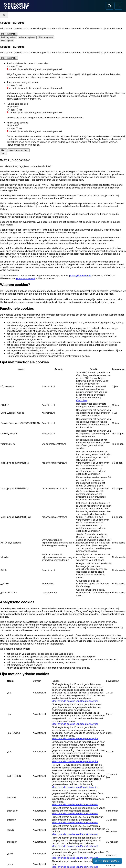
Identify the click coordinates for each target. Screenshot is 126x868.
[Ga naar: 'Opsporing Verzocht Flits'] (48, 644)
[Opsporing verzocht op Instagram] (77, 837)
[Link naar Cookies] (32, 842)
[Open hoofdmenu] (118, 6)
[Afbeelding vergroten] (120, 226)
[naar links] (118, 581)
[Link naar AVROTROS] (53, 858)
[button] (4, 532)
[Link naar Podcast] (32, 812)
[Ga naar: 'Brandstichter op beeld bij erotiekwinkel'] (18, 644)
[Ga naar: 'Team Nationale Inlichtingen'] (103, 734)
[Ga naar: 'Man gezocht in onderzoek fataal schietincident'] (18, 685)
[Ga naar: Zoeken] (109, 6)
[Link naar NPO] (72, 858)
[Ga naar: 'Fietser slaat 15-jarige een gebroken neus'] (78, 685)
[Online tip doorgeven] (63, 515)
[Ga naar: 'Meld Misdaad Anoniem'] (63, 734)
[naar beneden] (118, 591)
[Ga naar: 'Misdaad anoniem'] (63, 466)
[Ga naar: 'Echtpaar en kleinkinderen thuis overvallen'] (48, 685)
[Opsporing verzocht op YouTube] (85, 837)
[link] (33, 612)
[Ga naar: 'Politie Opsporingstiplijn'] (23, 734)
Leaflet (118, 597)
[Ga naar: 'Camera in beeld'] (63, 777)
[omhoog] (118, 576)
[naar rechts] (118, 586)
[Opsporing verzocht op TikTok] (94, 837)
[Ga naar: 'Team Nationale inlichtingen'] (26, 468)
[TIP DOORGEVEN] (107, 861)
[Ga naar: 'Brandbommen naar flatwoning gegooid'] (78, 644)
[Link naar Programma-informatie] (32, 824)
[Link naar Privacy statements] (32, 836)
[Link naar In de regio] (32, 818)
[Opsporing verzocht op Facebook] (68, 837)
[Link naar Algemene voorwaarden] (32, 830)
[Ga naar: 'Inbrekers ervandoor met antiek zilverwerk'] (108, 685)
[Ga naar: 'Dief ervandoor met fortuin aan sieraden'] (108, 644)
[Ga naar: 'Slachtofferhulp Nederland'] (23, 777)
